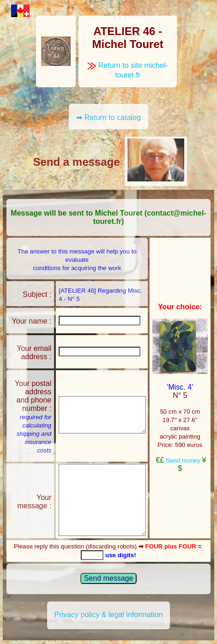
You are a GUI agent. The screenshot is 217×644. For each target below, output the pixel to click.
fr (17, 10)
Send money (183, 460)
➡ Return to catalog (108, 117)
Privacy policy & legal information (109, 615)
